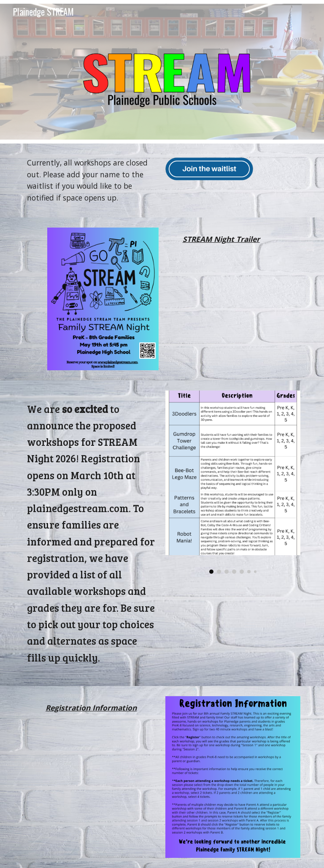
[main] (91, 180)
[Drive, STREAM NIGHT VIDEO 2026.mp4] (221, 304)
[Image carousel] (233, 482)
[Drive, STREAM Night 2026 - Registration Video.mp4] (91, 770)
